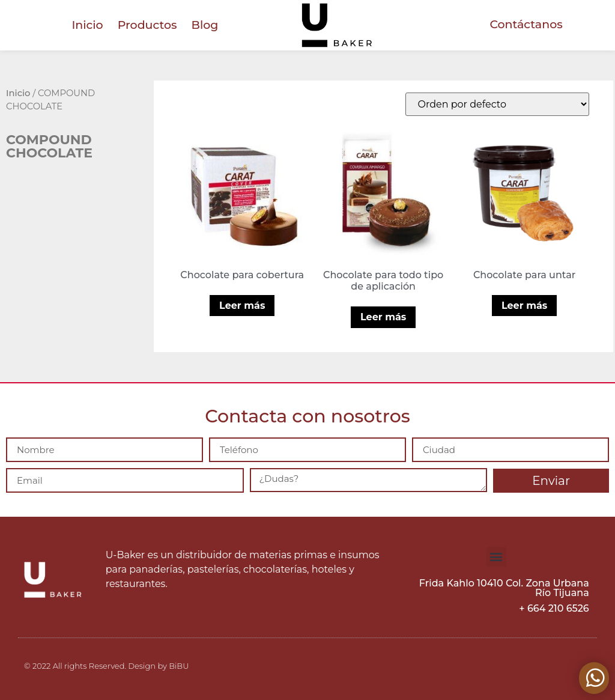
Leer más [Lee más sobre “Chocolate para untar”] (524, 306)
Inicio (87, 25)
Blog (205, 25)
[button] (496, 557)
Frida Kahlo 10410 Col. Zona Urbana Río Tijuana (504, 588)
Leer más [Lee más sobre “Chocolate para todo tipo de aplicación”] (383, 317)
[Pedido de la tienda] (497, 104)
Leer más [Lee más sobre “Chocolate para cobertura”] (242, 306)
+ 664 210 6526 (554, 608)
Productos (147, 25)
